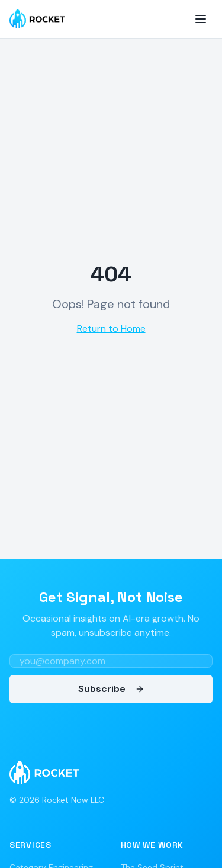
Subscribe (111, 689)
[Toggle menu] (201, 19)
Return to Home (111, 329)
